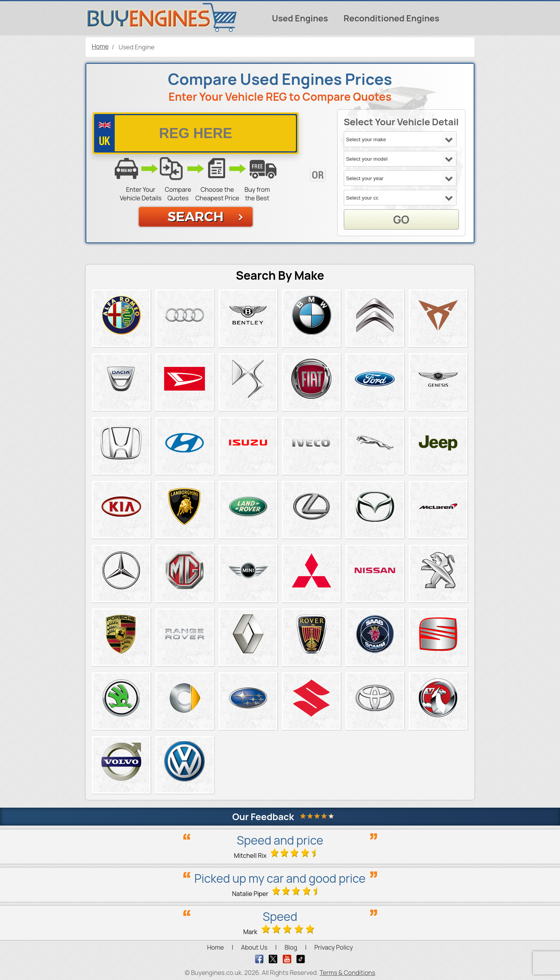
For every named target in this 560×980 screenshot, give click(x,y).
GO (401, 219)
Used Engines (300, 18)
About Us (254, 947)
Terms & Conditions (347, 973)
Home (215, 947)
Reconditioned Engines (391, 18)
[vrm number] (196, 133)
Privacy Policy (333, 947)
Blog (291, 947)
